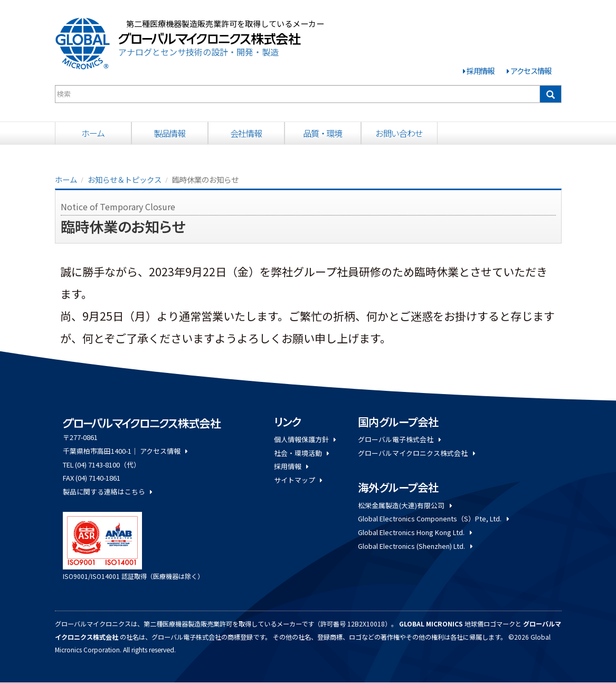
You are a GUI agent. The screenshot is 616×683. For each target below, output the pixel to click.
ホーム (93, 133)
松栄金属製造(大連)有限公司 (405, 505)
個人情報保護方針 (305, 439)
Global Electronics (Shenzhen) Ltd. (415, 546)
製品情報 (169, 133)
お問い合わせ (399, 133)
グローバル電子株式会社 (399, 439)
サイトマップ (298, 480)
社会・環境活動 (301, 453)
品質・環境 (323, 133)
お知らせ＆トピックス (125, 179)
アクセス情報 (531, 71)
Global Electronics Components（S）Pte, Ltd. (433, 518)
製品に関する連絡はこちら (107, 492)
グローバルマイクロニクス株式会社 (416, 453)
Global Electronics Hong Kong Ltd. (415, 532)
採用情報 (480, 71)
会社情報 (246, 133)
